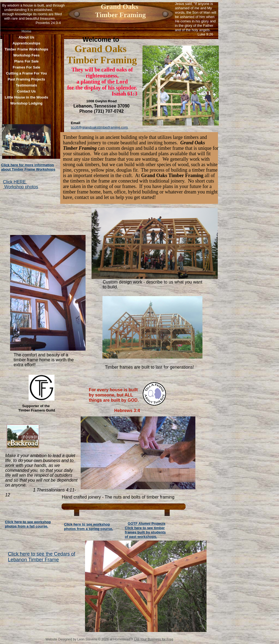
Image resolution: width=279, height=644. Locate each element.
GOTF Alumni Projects (147, 524)
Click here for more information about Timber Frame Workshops (28, 167)
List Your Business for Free (154, 639)
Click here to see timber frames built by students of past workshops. (145, 532)
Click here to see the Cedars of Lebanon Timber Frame (42, 557)
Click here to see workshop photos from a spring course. (89, 527)
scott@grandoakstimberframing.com (99, 127)
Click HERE (15, 182)
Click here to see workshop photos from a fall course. (28, 524)
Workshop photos (21, 187)
